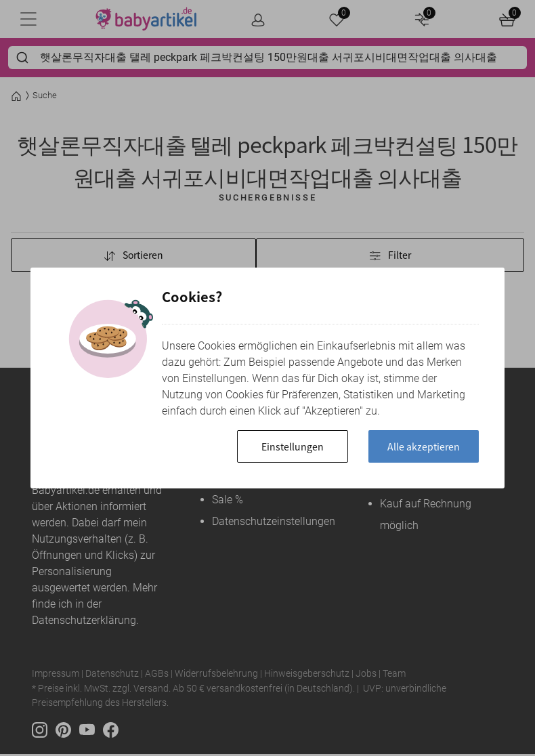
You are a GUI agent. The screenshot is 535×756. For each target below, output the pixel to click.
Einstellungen (279, 446)
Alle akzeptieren (419, 446)
